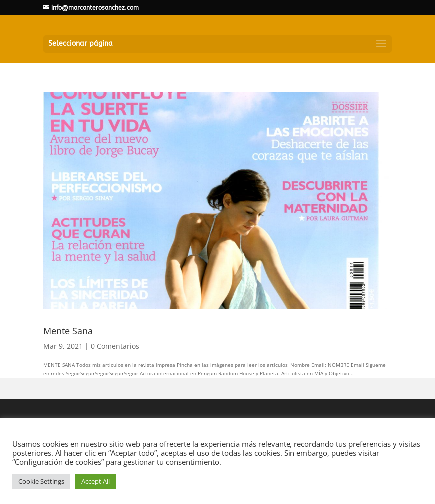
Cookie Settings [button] (41, 481)
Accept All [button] (95, 481)
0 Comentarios (115, 346)
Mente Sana (68, 331)
